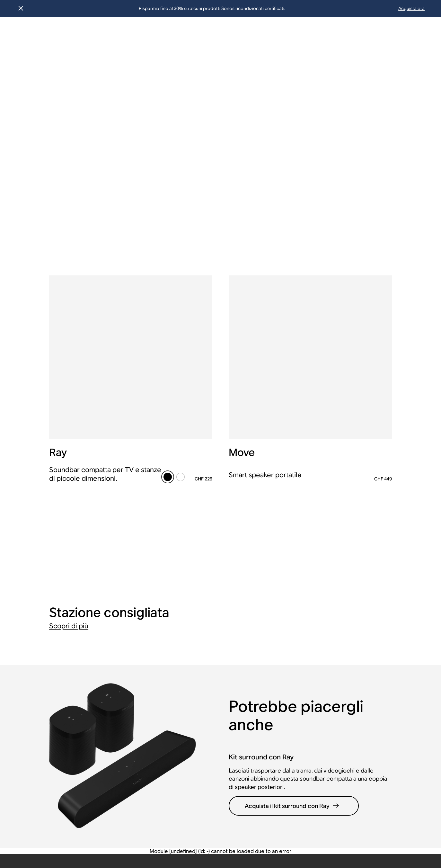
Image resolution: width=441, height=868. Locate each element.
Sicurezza (304, 833)
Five (355, 736)
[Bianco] (181, 261)
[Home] (29, 33)
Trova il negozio (52, 641)
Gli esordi (171, 671)
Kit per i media (177, 617)
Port (355, 760)
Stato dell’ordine (53, 605)
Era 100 (359, 653)
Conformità (230, 833)
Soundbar (298, 641)
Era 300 (359, 677)
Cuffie (294, 593)
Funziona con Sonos (247, 629)
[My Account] (395, 33)
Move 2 (359, 700)
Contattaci (46, 653)
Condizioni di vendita (58, 665)
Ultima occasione (117, 593)
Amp (356, 748)
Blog (165, 683)
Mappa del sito (268, 833)
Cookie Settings (340, 833)
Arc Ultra (361, 617)
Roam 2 (359, 689)
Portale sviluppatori (247, 617)
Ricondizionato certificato (114, 609)
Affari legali (100, 833)
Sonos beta (110, 643)
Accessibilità (195, 833)
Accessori (299, 689)
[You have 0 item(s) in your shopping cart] (422, 33)
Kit (290, 653)
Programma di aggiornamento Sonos (123, 627)
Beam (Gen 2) (366, 629)
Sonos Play (363, 593)
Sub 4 (357, 712)
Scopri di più (69, 317)
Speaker (297, 605)
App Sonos (173, 695)
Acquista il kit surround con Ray (292, 497)
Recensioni (173, 707)
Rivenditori (236, 605)
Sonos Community (55, 677)
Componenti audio (309, 677)
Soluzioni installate (245, 593)
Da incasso (300, 665)
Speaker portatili (307, 617)
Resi (38, 629)
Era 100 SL (363, 665)
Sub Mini (360, 724)
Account (43, 593)
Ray (354, 641)
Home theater (303, 629)
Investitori (172, 641)
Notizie (168, 605)
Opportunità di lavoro (185, 629)
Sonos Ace (363, 605)
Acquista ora (411, 8)
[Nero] (168, 261)
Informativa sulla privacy (147, 833)
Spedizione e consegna (61, 617)
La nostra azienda (181, 593)
